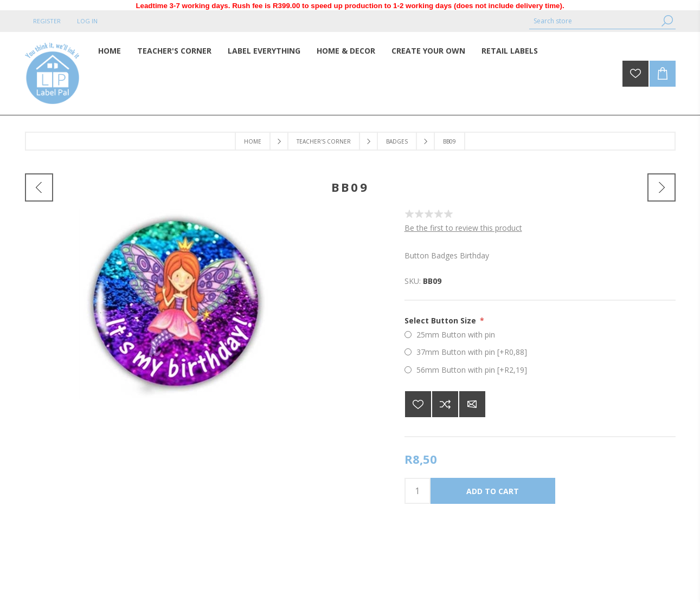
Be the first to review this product (463, 228)
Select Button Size (441, 320)
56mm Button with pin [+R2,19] (472, 370)
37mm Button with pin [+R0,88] (472, 352)
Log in (87, 21)
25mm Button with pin (456, 335)
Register (47, 21)
